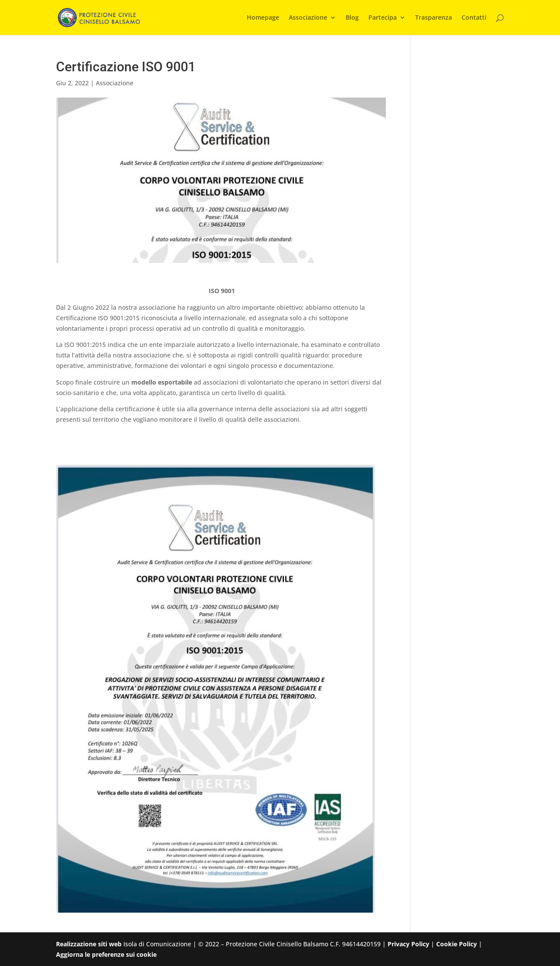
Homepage (263, 18)
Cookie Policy (457, 944)
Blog (352, 18)
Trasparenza (434, 18)
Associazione (308, 18)
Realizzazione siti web (89, 944)
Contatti (474, 18)
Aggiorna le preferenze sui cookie (106, 954)
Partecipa (383, 18)
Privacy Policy (408, 944)
